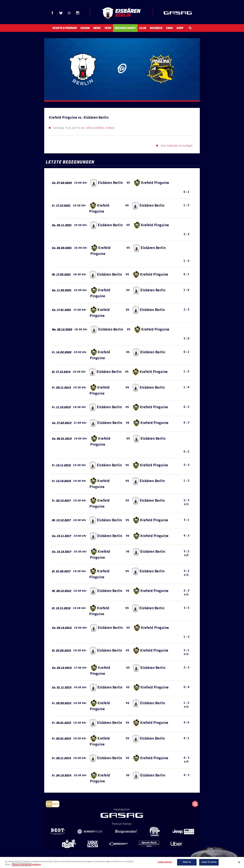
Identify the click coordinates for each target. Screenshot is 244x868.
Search (190, 28)
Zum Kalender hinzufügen (177, 146)
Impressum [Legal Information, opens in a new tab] (36, 865)
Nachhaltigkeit (125, 28)
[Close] (239, 862)
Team (108, 28)
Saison (85, 28)
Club (143, 28)
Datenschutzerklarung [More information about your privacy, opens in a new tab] (22, 865)
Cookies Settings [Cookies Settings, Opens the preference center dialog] (165, 862)
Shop (180, 28)
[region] (122, 862)
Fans (169, 28)
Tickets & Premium (64, 28)
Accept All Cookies (209, 862)
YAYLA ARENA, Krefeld (100, 128)
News (97, 28)
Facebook (52, 13)
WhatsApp (69, 13)
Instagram (78, 13)
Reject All (187, 862)
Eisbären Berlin (121, 13)
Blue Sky (61, 13)
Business (156, 28)
